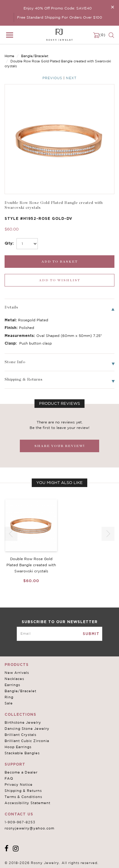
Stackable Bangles (22, 753)
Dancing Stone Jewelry (27, 729)
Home (9, 56)
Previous (52, 78)
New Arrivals (17, 673)
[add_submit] (60, 262)
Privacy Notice (19, 785)
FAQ (9, 778)
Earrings (12, 685)
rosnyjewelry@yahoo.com (29, 828)
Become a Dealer (21, 772)
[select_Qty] (27, 244)
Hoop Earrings (18, 747)
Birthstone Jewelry (23, 722)
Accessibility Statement (27, 803)
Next (71, 78)
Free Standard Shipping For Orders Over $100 (60, 17)
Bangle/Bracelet (35, 56)
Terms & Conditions (23, 797)
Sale (9, 703)
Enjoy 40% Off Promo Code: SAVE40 (58, 8)
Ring (9, 697)
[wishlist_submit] (60, 280)
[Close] (113, 7)
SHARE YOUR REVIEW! (60, 446)
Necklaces (14, 679)
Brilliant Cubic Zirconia (27, 741)
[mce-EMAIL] (60, 634)
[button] (108, 534)
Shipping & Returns (23, 791)
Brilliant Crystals (20, 735)
